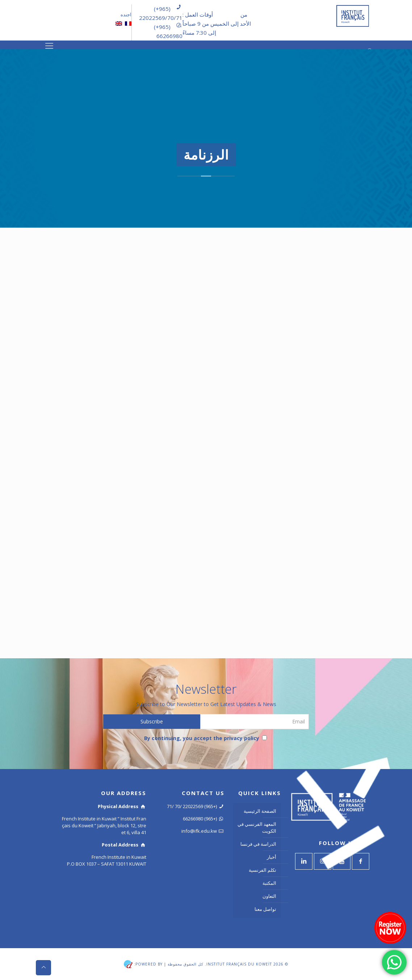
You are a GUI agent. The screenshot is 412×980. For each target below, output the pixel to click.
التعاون (269, 896)
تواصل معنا (265, 909)
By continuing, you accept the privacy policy (205, 738)
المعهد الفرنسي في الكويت (257, 827)
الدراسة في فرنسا (258, 844)
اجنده (125, 14)
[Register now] (390, 928)
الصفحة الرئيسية (260, 811)
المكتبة (269, 883)
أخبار (272, 857)
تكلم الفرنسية (262, 870)
